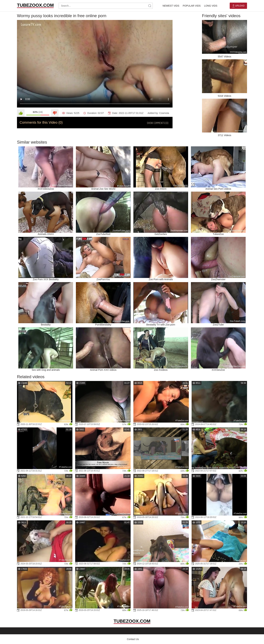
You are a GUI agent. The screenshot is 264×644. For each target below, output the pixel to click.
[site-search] (150, 6)
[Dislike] (55, 113)
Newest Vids (171, 6)
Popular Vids (192, 6)
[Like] (21, 113)
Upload (238, 6)
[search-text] (106, 6)
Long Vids (211, 6)
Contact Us (133, 639)
